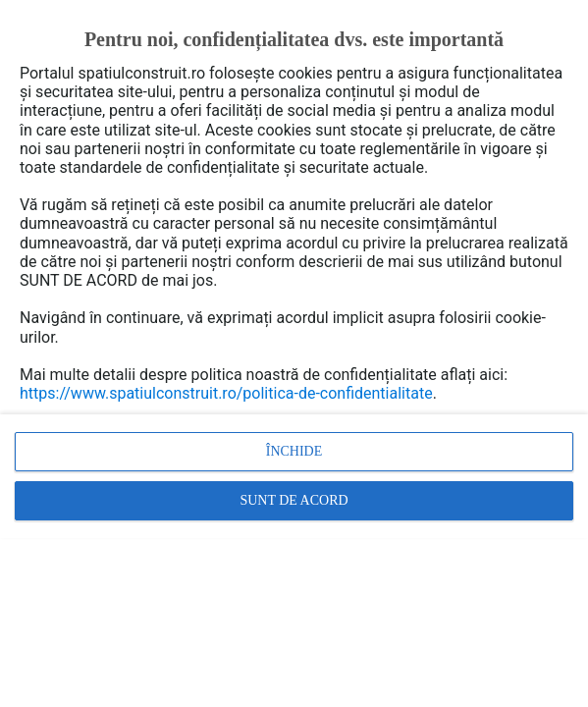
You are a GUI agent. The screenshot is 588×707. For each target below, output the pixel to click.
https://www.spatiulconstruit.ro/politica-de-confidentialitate (226, 393)
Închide (294, 451)
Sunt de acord (294, 500)
